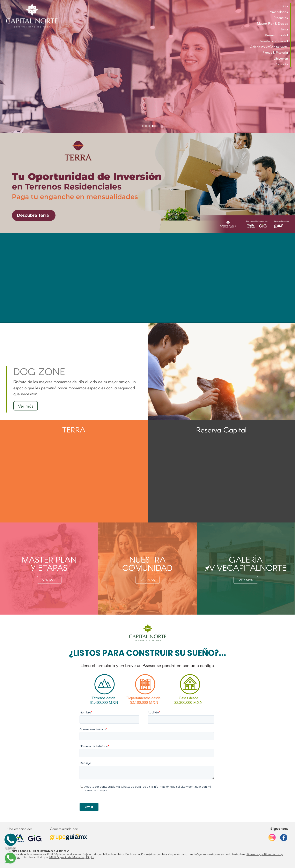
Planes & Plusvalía (275, 52)
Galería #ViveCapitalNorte (269, 47)
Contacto (281, 64)
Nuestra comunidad (274, 41)
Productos (281, 18)
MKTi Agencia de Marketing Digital (72, 857)
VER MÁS (49, 580)
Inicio (284, 6)
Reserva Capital (276, 35)
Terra (284, 29)
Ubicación (281, 58)
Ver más (26, 406)
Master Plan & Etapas (272, 23)
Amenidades (279, 12)
